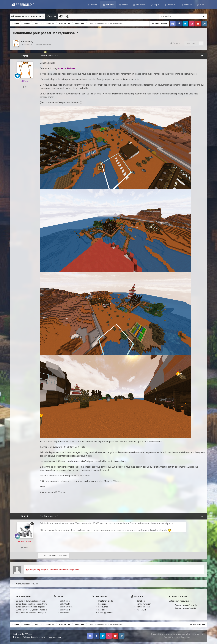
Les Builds (140, 6)
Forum (109, 6)
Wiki (124, 6)
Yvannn (29, 42)
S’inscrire (52, 16)
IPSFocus (28, 634)
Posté (49, 56)
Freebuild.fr (184, 601)
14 (25, 87)
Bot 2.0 (25, 516)
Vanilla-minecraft (144, 604)
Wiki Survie (65, 601)
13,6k (25, 548)
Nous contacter (54, 637)
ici (196, 605)
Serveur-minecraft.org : (185, 605)
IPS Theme (17, 634)
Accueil (94, 6)
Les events (103, 607)
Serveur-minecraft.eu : (185, 608)
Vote (202, 6)
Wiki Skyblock (66, 607)
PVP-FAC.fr (141, 610)
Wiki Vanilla (65, 610)
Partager (175, 43)
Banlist (171, 6)
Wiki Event (65, 613)
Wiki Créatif (65, 604)
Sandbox (141, 601)
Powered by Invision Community (177, 637)
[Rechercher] (174, 16)
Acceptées (46, 45)
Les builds (103, 604)
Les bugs (102, 610)
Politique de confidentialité (34, 637)
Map (156, 6)
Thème (17, 637)
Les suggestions (106, 613)
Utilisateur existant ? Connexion (28, 16)
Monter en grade (106, 601)
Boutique (188, 6)
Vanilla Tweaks (143, 607)
